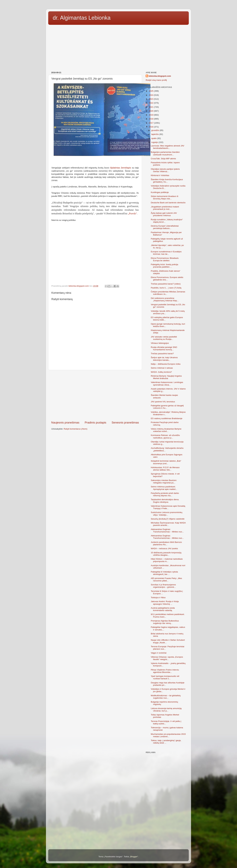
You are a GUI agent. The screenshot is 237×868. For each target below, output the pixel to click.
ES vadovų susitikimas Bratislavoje (167, 418)
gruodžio (156, 130)
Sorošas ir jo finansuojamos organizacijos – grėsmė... (163, 586)
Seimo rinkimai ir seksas (162, 368)
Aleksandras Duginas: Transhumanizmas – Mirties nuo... (167, 530)
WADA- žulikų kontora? (161, 372)
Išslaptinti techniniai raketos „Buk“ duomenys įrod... (166, 462)
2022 (151, 103)
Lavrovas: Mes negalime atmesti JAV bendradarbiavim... (168, 147)
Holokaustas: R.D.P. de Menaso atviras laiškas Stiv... (165, 469)
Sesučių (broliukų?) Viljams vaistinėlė (168, 519)
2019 (151, 115)
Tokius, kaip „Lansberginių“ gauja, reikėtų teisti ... (166, 742)
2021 (151, 107)
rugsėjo (155, 142)
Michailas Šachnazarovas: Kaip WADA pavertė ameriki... (168, 524)
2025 (151, 91)
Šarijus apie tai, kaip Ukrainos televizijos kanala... (164, 359)
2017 (151, 123)
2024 (151, 95)
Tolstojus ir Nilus (158, 597)
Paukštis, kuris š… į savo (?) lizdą (166, 288)
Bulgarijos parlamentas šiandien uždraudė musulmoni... (165, 153)
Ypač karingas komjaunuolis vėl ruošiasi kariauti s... (165, 677)
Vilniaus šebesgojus (160, 343)
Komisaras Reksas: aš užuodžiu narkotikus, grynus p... (165, 436)
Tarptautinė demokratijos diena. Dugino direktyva (165, 501)
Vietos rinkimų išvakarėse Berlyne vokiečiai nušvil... (166, 430)
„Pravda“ (132, 213)
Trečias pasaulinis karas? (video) (166, 284)
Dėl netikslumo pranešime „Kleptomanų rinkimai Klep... (165, 299)
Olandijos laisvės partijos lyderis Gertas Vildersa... (165, 170)
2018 (151, 119)
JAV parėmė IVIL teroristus (163, 402)
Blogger (134, 857)
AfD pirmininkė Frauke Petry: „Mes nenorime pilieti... (166, 579)
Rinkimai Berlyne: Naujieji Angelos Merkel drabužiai (166, 377)
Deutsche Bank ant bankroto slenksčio (168, 203)
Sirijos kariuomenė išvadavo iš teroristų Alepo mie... (165, 197)
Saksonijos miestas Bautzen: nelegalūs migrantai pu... (164, 481)
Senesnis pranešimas (125, 423)
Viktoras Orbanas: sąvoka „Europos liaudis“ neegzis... (167, 658)
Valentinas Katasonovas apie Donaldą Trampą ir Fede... (168, 507)
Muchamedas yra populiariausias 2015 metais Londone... (168, 735)
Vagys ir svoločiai (159, 653)
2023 (151, 99)
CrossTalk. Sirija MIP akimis (163, 159)
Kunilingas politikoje (160, 192)
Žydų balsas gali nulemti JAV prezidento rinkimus (164, 214)
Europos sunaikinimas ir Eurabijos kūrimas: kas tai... (166, 253)
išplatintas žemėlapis (120, 168)
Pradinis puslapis (95, 423)
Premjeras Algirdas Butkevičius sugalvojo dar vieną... (165, 622)
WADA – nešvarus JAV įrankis (164, 548)
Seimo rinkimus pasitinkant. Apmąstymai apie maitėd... (164, 488)
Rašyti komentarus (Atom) (76, 429)
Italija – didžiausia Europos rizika (166, 364)
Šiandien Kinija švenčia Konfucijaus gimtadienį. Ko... (167, 181)
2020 (151, 111)
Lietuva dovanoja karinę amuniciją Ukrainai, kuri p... (166, 710)
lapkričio (155, 134)
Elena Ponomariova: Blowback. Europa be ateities (165, 259)
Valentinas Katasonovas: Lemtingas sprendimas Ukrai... (167, 383)
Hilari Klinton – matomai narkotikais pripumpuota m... (167, 560)
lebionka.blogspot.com (160, 76)
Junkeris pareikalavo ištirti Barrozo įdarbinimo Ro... (166, 543)
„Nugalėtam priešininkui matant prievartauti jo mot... (165, 208)
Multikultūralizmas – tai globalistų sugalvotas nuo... (166, 697)
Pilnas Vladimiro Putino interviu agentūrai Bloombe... (165, 671)
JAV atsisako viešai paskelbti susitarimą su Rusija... (164, 338)
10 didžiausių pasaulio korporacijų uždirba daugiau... (166, 554)
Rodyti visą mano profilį (156, 80)
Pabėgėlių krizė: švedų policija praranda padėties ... (165, 266)
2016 (151, 127)
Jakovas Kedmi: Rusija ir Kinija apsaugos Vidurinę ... (165, 603)
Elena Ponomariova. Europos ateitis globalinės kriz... (167, 279)
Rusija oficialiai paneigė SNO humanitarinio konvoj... (164, 348)
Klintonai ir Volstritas (160, 175)
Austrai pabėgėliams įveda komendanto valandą (163, 609)
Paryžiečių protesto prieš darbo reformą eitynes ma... (165, 494)
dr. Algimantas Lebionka (82, 18)
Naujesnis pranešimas (65, 423)
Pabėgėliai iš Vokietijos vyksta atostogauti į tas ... (164, 573)
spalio (154, 138)
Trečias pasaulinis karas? (162, 354)
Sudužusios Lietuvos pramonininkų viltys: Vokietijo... (167, 514)
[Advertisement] (118, 47)
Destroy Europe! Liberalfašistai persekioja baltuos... (165, 227)
